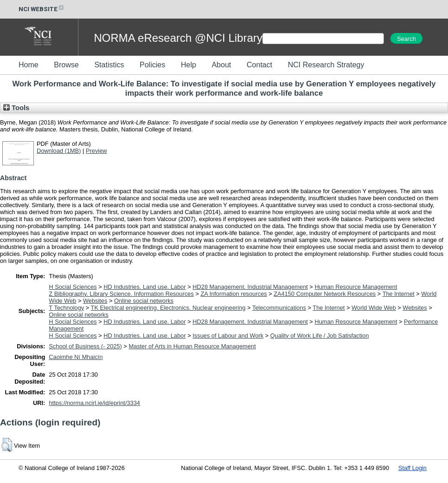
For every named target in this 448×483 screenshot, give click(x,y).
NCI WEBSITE (42, 9)
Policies (153, 65)
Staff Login (412, 468)
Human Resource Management (356, 287)
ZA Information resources (234, 294)
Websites (95, 301)
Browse (66, 65)
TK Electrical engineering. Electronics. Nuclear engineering (168, 308)
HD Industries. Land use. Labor (145, 287)
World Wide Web (374, 308)
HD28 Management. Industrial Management (250, 287)
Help (188, 65)
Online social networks (144, 301)
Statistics (109, 65)
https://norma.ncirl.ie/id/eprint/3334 (94, 403)
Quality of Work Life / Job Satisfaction (319, 336)
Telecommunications (279, 308)
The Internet (399, 294)
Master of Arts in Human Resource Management (192, 346)
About (221, 65)
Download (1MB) (59, 151)
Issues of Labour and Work (228, 336)
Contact (259, 65)
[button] (7, 445)
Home (29, 65)
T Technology (66, 308)
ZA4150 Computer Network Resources (325, 294)
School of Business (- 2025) (85, 346)
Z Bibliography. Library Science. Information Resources (121, 294)
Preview (97, 151)
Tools (16, 108)
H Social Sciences (73, 287)
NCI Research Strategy (326, 65)
